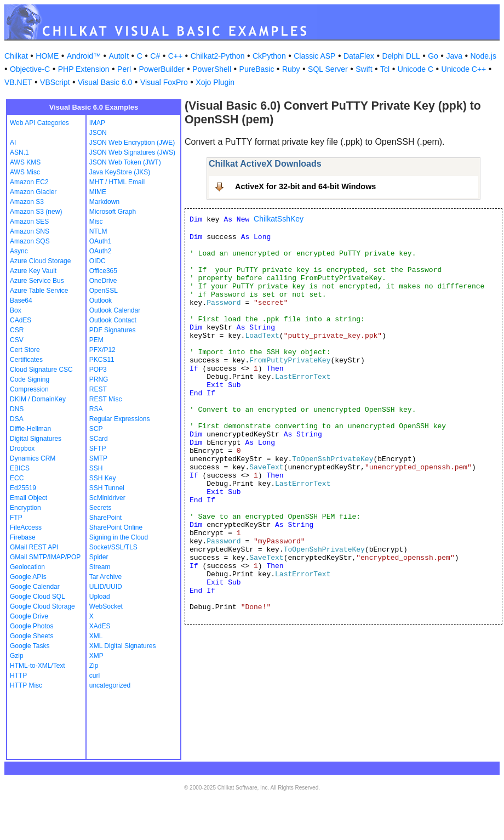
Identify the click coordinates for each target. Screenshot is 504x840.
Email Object (28, 498)
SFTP (98, 449)
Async (19, 251)
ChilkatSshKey (279, 219)
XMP (96, 656)
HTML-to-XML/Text (38, 666)
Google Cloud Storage (42, 606)
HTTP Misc (26, 685)
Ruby (291, 69)
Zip (94, 666)
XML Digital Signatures (123, 646)
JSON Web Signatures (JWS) (132, 152)
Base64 (21, 300)
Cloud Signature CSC (41, 370)
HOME (47, 56)
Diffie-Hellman (30, 429)
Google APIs (28, 577)
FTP (16, 518)
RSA (96, 409)
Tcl (385, 69)
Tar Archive (105, 577)
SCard (99, 439)
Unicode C (416, 69)
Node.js (483, 56)
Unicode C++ (464, 69)
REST (98, 389)
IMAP (97, 123)
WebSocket (106, 606)
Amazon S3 (27, 202)
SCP (96, 429)
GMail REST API (34, 547)
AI (13, 143)
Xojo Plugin (215, 82)
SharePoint (105, 518)
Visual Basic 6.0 (105, 82)
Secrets (101, 508)
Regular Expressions (120, 419)
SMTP (98, 458)
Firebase (23, 537)
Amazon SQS (30, 241)
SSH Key (103, 478)
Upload (100, 597)
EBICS (20, 468)
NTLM (98, 231)
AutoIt (119, 56)
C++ (175, 56)
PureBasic (257, 69)
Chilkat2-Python (218, 56)
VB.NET (18, 82)
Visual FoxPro (164, 82)
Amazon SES (29, 222)
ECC (17, 478)
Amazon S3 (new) (36, 212)
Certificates (26, 360)
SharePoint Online (116, 527)
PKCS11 (102, 360)
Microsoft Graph (113, 212)
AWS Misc (25, 172)
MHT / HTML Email (117, 182)
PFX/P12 (102, 350)
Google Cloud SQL (38, 597)
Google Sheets (31, 636)
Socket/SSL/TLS (113, 547)
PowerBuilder (162, 69)
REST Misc (106, 399)
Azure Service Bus (37, 281)
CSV (17, 340)
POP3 (98, 370)
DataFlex (359, 56)
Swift (364, 69)
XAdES (100, 626)
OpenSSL (104, 291)
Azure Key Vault (33, 271)
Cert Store (25, 350)
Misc (96, 222)
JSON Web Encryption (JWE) (132, 143)
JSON (98, 133)
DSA (17, 419)
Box (16, 310)
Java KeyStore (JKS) (120, 172)
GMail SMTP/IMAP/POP (45, 557)
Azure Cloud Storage (40, 261)
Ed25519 (23, 488)
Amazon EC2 (29, 182)
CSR (17, 330)
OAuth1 (101, 241)
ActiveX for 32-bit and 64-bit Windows (305, 186)
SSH (96, 468)
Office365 (103, 271)
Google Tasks (30, 646)
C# (155, 56)
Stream (100, 567)
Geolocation (27, 567)
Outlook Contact (113, 320)
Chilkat (16, 56)
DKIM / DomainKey (38, 399)
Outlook (101, 300)
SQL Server (328, 69)
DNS (17, 409)
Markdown (104, 202)
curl (94, 676)
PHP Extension (84, 69)
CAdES (21, 320)
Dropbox (22, 449)
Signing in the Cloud (119, 537)
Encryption (25, 508)
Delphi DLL (401, 56)
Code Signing (30, 379)
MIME (98, 192)
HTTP (18, 676)
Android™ (84, 56)
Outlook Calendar (115, 310)
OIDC (98, 261)
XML (96, 636)
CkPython (269, 56)
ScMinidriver (107, 498)
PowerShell (212, 69)
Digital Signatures (36, 439)
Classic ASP (314, 56)
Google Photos (31, 626)
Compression (29, 389)
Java (454, 56)
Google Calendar (35, 587)
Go (433, 56)
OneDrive (103, 281)
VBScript (55, 82)
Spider (99, 557)
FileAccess (26, 527)
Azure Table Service (39, 291)
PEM (96, 340)
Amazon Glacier (33, 192)
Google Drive (29, 616)
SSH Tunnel (107, 488)
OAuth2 (101, 251)
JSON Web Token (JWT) (125, 162)
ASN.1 (19, 152)
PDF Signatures (113, 330)
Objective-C (30, 69)
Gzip (17, 656)
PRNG (99, 379)
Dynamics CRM (33, 458)
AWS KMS (25, 162)
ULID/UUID (106, 587)
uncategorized (110, 685)
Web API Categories (39, 123)
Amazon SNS (30, 231)
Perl (124, 69)
